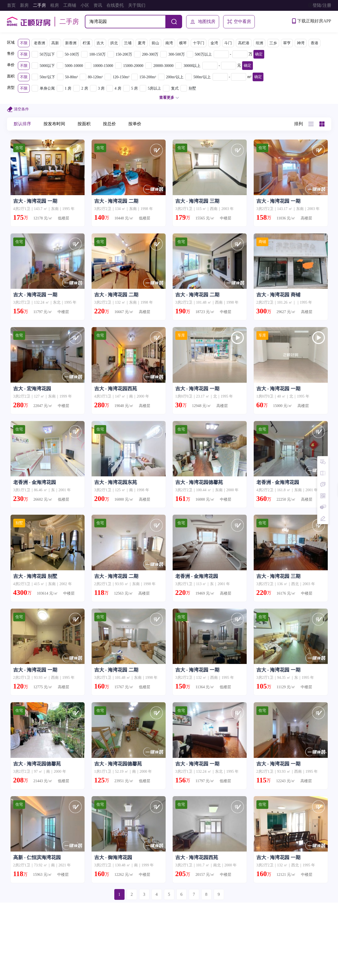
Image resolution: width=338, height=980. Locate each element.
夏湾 (142, 43)
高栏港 (244, 43)
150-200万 (124, 54)
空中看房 (239, 22)
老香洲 (39, 43)
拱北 (114, 43)
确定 (259, 54)
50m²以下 (47, 77)
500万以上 (203, 54)
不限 (24, 43)
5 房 (135, 88)
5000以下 (47, 66)
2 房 (85, 88)
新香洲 (71, 43)
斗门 (228, 43)
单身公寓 (47, 88)
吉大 (100, 43)
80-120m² (95, 77)
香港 (314, 43)
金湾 (214, 43)
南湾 (169, 43)
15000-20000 (133, 66)
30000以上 (192, 66)
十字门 (199, 43)
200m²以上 (175, 77)
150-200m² (148, 77)
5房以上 (154, 88)
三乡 (273, 43)
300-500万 (177, 54)
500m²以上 (202, 77)
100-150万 (97, 54)
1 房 (68, 88)
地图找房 (203, 22)
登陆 (317, 5)
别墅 (192, 88)
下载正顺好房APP (312, 21)
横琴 (183, 43)
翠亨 (287, 43)
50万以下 (47, 54)
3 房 (101, 88)
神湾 (301, 43)
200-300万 (150, 54)
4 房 (118, 88)
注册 (327, 5)
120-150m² (121, 77)
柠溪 (86, 43)
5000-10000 (74, 66)
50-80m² (72, 77)
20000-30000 (164, 66)
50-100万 (72, 54)
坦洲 (259, 43)
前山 (155, 43)
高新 (55, 43)
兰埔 (128, 43)
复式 (175, 88)
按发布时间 (54, 124)
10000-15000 (103, 66)
